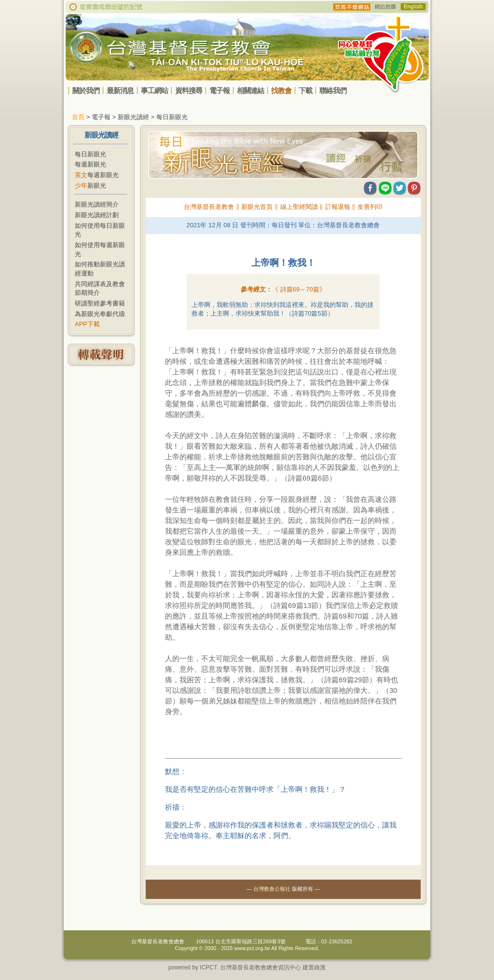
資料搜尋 (189, 90)
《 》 (299, 289)
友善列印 (370, 207)
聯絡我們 (333, 90)
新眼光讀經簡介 (97, 204)
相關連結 (250, 90)
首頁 (78, 117)
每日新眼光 (90, 154)
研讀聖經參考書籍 (100, 303)
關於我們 (86, 90)
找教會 (281, 90)
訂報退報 (338, 207)
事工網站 (154, 90)
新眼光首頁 (257, 207)
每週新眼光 (90, 164)
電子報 (220, 90)
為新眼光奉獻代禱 (100, 314)
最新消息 (120, 90)
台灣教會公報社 (272, 889)
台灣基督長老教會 (209, 207)
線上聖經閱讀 (299, 207)
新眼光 (90, 186)
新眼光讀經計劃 (97, 215)
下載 (305, 90)
